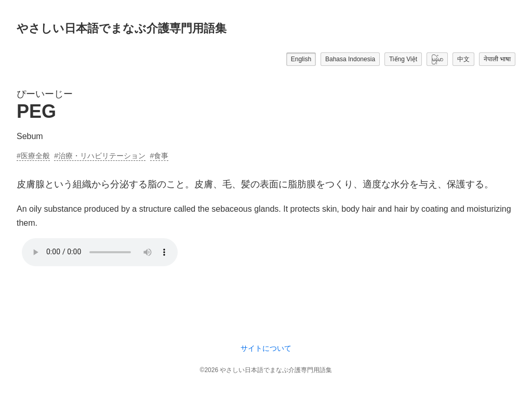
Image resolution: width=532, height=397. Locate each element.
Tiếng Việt (403, 59)
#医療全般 (33, 156)
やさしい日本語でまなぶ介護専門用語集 (122, 28)
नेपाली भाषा (497, 59)
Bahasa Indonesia (350, 59)
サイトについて (266, 348)
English (301, 59)
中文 (463, 59)
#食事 (159, 156)
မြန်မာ (437, 59)
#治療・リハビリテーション (100, 156)
